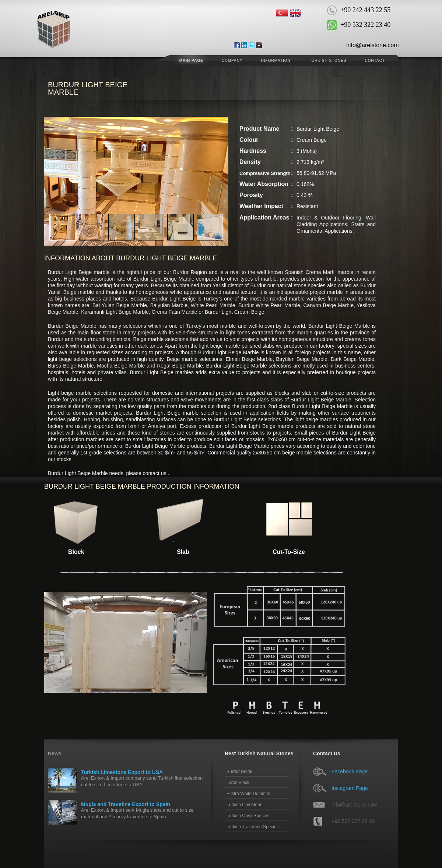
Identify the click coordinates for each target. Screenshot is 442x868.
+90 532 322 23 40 (353, 821)
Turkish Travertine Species (253, 827)
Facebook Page (350, 772)
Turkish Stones (328, 61)
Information (276, 61)
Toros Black (238, 783)
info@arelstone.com (373, 45)
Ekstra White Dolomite (248, 794)
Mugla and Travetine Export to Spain (126, 804)
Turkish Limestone (245, 805)
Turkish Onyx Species (248, 816)
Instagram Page (350, 788)
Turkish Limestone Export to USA (122, 772)
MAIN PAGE (191, 61)
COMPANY (232, 61)
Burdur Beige (239, 772)
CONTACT (375, 61)
